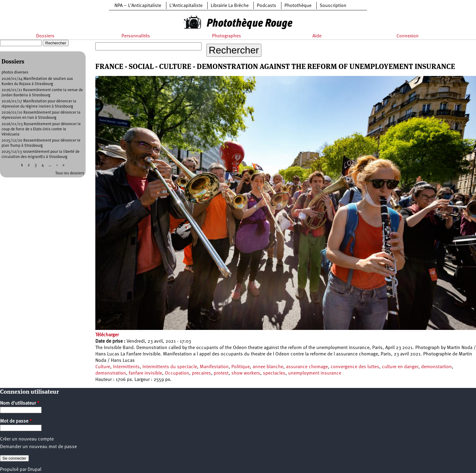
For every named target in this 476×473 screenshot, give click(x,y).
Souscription (333, 6)
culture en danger (400, 367)
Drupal (34, 470)
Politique (241, 367)
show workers (246, 373)
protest (221, 373)
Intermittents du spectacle (170, 367)
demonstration (111, 373)
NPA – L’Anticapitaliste (138, 6)
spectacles (274, 373)
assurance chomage (307, 367)
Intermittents (126, 367)
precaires (201, 373)
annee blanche (268, 367)
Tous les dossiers (70, 173)
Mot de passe (16, 421)
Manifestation (214, 367)
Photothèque (298, 6)
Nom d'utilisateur (20, 403)
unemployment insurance (315, 373)
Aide (317, 36)
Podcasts (267, 6)
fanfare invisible (145, 373)
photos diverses (15, 72)
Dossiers (45, 36)
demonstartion (436, 367)
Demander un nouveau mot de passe (38, 447)
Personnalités (136, 36)
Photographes (226, 36)
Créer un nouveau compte (27, 439)
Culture (103, 367)
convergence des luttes (355, 367)
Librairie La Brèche (230, 6)
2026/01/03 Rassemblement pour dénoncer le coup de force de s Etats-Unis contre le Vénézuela (41, 129)
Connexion (408, 36)
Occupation (177, 373)
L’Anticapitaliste (186, 6)
